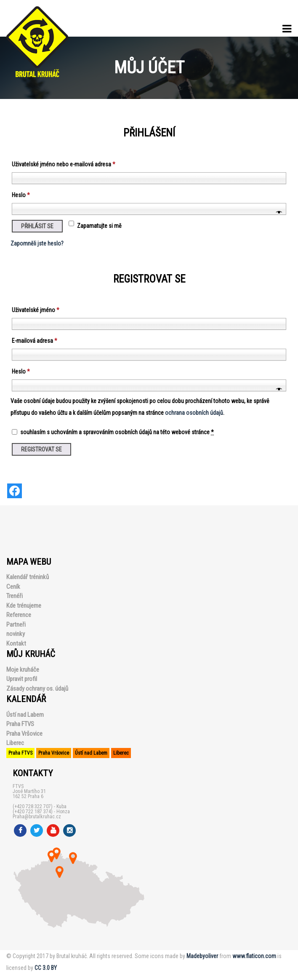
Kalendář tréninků (28, 577)
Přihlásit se (37, 226)
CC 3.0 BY (46, 968)
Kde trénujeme (24, 606)
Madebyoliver (202, 956)
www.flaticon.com (254, 956)
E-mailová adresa (35, 341)
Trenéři (15, 596)
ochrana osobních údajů (194, 413)
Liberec (15, 743)
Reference (19, 615)
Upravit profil (22, 679)
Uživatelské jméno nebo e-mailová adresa (64, 164)
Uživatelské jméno (36, 310)
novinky (16, 634)
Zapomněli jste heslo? (37, 243)
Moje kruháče (23, 670)
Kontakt (16, 644)
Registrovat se (41, 449)
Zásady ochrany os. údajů (37, 689)
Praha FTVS (20, 724)
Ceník (13, 587)
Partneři (16, 625)
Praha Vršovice (24, 734)
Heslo (21, 195)
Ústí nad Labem (25, 715)
